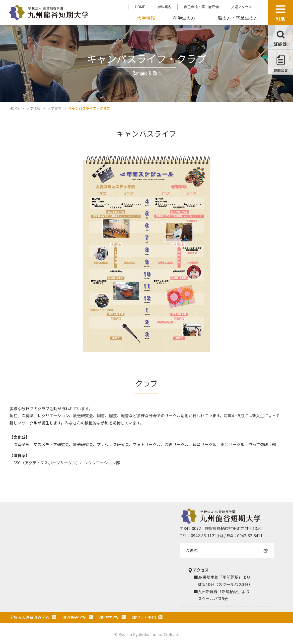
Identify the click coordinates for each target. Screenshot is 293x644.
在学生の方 (184, 18)
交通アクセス (242, 7)
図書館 (192, 550)
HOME (140, 7)
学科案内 (164, 7)
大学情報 (146, 18)
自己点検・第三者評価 (201, 7)
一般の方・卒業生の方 (236, 18)
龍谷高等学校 (74, 617)
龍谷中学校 (109, 617)
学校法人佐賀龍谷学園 (29, 617)
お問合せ (281, 62)
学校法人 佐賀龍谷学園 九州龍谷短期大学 (49, 12)
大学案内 (54, 108)
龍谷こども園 (144, 617)
